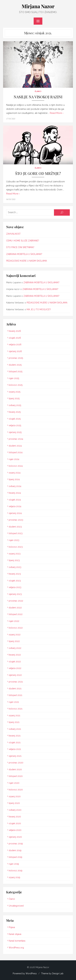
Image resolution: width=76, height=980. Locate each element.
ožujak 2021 (15, 742)
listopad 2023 (16, 533)
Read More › (57, 113)
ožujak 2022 (15, 661)
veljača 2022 (15, 668)
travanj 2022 (15, 655)
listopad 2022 (16, 614)
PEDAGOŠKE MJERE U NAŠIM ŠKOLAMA (27, 261)
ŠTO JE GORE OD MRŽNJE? (38, 173)
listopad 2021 (15, 695)
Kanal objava (15, 934)
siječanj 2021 (15, 756)
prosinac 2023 (16, 520)
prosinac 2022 (16, 601)
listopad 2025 (16, 371)
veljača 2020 (15, 830)
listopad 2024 (16, 452)
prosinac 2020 (16, 763)
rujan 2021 (14, 702)
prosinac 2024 (16, 439)
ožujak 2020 (15, 823)
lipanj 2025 (14, 398)
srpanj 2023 (15, 553)
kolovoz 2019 (16, 871)
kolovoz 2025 (16, 385)
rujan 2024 (14, 459)
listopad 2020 (16, 776)
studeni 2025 (15, 365)
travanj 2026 (15, 331)
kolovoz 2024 (16, 466)
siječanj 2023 (15, 594)
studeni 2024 (15, 446)
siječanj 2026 (15, 351)
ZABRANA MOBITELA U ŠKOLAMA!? (24, 254)
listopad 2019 (15, 857)
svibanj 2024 (15, 486)
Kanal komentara (17, 941)
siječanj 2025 (15, 432)
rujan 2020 (14, 783)
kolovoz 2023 (16, 547)
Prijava (12, 927)
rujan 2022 (14, 621)
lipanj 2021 (14, 722)
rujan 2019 (14, 864)
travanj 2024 (15, 493)
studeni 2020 (15, 769)
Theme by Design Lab (52, 973)
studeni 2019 (15, 850)
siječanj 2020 (15, 837)
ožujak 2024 (15, 500)
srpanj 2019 (14, 877)
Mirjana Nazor (38, 6)
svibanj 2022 (15, 648)
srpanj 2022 (15, 634)
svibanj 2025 (15, 405)
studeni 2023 (15, 527)
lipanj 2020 (14, 803)
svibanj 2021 (15, 729)
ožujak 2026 (15, 338)
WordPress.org (16, 947)
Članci (38, 91)
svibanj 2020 (15, 810)
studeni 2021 (15, 688)
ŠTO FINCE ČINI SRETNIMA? (20, 247)
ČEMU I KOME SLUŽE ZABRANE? (23, 240)
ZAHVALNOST (13, 234)
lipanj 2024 (14, 479)
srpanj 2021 (14, 715)
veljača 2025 (15, 425)
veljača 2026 (15, 344)
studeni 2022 (15, 607)
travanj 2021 (15, 736)
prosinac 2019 (16, 844)
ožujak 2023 (15, 580)
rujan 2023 (14, 540)
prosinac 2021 (16, 682)
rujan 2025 (14, 378)
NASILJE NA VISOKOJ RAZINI (38, 97)
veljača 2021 (15, 749)
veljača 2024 (15, 506)
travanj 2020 (15, 817)
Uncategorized (16, 906)
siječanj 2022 (15, 675)
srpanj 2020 (15, 796)
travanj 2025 (15, 412)
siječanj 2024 (15, 513)
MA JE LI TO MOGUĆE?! (39, 309)
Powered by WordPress (25, 973)
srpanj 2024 (15, 473)
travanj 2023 (15, 574)
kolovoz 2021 (16, 709)
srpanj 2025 (15, 392)
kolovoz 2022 (16, 628)
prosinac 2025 (16, 358)
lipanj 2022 (14, 641)
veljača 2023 (15, 587)
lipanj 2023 (14, 560)
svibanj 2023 (15, 567)
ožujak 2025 (15, 419)
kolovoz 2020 (16, 790)
